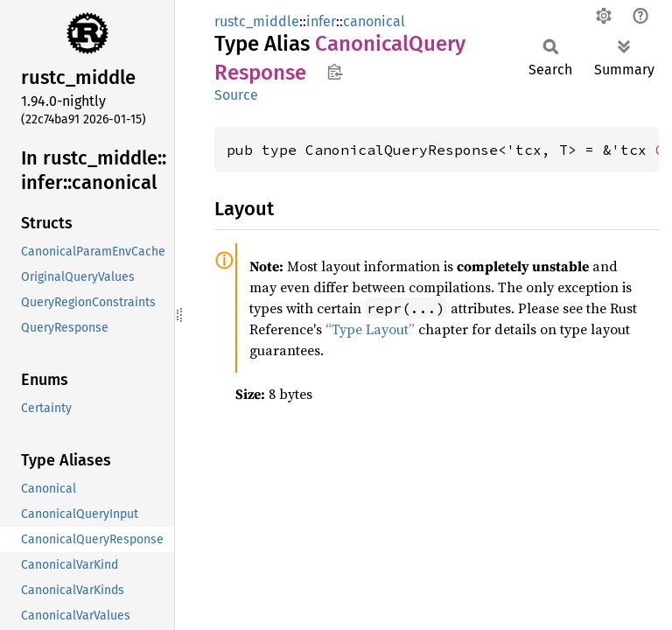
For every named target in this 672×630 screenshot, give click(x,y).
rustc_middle (257, 21)
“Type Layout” (370, 329)
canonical (374, 21)
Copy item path (335, 72)
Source (236, 95)
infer (321, 21)
